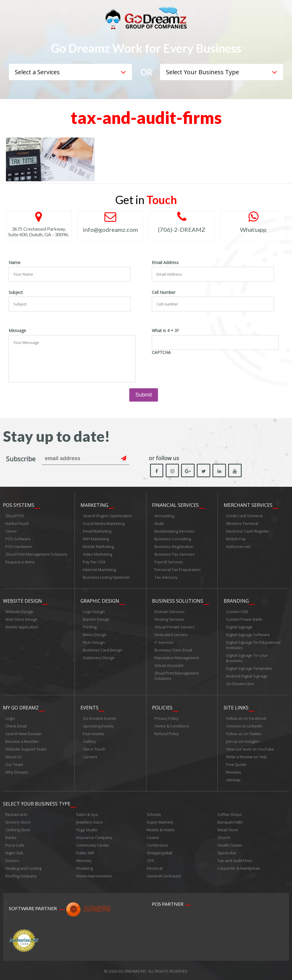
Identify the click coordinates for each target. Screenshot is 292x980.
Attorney (84, 859)
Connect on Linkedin (244, 725)
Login (10, 717)
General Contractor (164, 874)
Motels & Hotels (161, 828)
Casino (153, 836)
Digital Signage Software (248, 634)
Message (17, 331)
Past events (93, 733)
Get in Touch (94, 748)
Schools (154, 813)
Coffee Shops (230, 813)
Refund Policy (167, 733)
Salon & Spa (87, 813)
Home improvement (94, 874)
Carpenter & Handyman (239, 867)
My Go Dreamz (21, 707)
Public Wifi (85, 851)
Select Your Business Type (37, 802)
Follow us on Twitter (244, 733)
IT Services (164, 642)
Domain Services (170, 611)
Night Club (14, 851)
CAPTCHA (161, 352)
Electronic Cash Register (247, 531)
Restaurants (16, 813)
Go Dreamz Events (100, 717)
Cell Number (164, 292)
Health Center (230, 844)
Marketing (94, 505)
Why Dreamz (17, 771)
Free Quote (236, 764)
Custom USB (237, 611)
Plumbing (84, 867)
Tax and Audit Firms (235, 859)
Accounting (164, 516)
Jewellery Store (89, 821)
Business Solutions (178, 601)
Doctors (12, 859)
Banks (11, 836)
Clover (11, 531)
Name (14, 263)
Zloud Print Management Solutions (36, 554)
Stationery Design (99, 657)
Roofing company (21, 874)
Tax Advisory (166, 577)
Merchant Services (248, 505)
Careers (90, 756)
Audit (159, 523)
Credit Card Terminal (244, 516)
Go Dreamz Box (240, 683)
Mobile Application (22, 627)
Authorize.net (238, 546)
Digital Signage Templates (249, 668)
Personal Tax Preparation (178, 570)
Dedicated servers (171, 634)
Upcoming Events (98, 725)
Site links (236, 707)
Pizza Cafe (15, 844)
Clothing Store (18, 828)
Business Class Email (173, 650)
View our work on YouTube (250, 748)
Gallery (89, 740)
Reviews (234, 771)
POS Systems (19, 505)
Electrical (155, 867)
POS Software (18, 539)
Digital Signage (239, 627)
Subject (16, 292)
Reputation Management (177, 657)
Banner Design (96, 619)
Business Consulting (173, 539)
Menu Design (95, 634)
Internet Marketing (99, 570)
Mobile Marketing (98, 546)
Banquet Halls (230, 821)
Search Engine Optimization (108, 516)
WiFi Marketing (96, 539)
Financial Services (175, 505)
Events (89, 707)
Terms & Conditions (172, 725)
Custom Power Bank (244, 619)
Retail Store (228, 828)
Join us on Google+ (243, 740)
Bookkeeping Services (174, 531)
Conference (157, 844)
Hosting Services (169, 619)
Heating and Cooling (23, 867)
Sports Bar (227, 851)
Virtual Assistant (169, 665)
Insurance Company (94, 836)
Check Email (16, 725)
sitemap (233, 779)
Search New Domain (24, 733)
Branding (236, 601)
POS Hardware (19, 546)
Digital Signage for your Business (247, 658)
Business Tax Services (175, 554)
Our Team (14, 764)
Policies (162, 707)
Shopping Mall (159, 851)
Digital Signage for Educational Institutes (253, 645)
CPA (150, 859)
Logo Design (94, 611)
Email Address (165, 263)
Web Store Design (21, 619)
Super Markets (160, 821)
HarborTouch (17, 523)
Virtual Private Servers (175, 627)
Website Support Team (26, 748)
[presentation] (197, 368)
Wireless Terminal (242, 523)
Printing (90, 627)
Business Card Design (103, 650)
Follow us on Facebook (246, 717)
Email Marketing (97, 531)
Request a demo (20, 562)
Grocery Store (18, 821)
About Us (13, 756)
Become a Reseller (22, 740)
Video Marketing (97, 554)
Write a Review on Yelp (246, 756)
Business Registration (174, 546)
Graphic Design (100, 601)
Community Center (93, 844)
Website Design (22, 601)
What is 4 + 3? (165, 331)
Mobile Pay (236, 539)
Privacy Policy (167, 717)
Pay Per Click (94, 562)
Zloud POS (15, 516)
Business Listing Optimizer (106, 577)
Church (224, 836)
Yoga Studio (87, 828)
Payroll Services (169, 562)
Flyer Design (94, 642)
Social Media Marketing (104, 523)
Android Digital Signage (247, 676)
